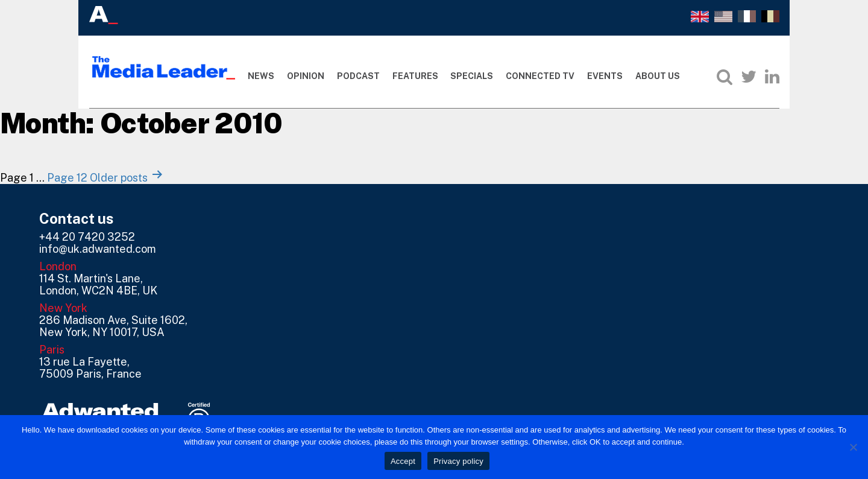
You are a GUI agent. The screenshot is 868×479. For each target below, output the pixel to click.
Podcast (358, 76)
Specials (472, 76)
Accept (403, 461)
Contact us (77, 218)
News (261, 76)
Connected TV (540, 76)
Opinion (306, 76)
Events (605, 76)
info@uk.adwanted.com (98, 249)
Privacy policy (458, 461)
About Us (658, 76)
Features (415, 76)
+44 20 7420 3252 (87, 237)
